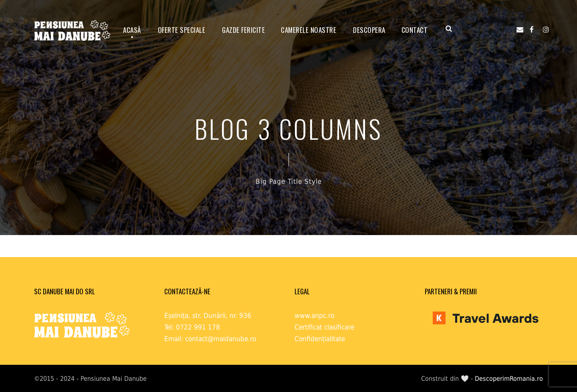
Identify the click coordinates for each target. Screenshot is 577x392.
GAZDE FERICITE (243, 30)
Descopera (369, 30)
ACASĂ (132, 30)
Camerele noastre (309, 30)
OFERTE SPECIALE (182, 30)
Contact (415, 30)
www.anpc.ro (314, 316)
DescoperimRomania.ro (509, 379)
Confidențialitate (320, 339)
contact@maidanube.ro (221, 339)
